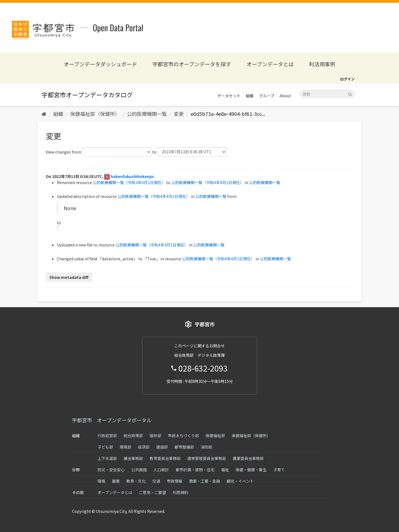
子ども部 (105, 447)
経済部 (144, 447)
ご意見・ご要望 (152, 492)
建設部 (162, 447)
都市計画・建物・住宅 (195, 470)
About (285, 96)
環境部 (126, 447)
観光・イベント (240, 481)
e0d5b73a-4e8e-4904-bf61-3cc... (228, 114)
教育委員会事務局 (165, 458)
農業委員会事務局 (248, 458)
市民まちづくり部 (183, 436)
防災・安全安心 (111, 470)
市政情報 (175, 481)
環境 (101, 481)
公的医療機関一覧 (147, 114)
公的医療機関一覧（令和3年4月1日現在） (129, 182)
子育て (279, 470)
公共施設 (139, 470)
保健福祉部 (215, 436)
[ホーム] (44, 114)
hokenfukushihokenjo (132, 176)
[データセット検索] (328, 94)
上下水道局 (107, 458)
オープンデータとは (270, 64)
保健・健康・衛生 (251, 470)
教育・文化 (136, 481)
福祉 (225, 470)
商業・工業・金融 (204, 481)
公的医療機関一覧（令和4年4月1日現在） (208, 182)
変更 (179, 114)
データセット (229, 96)
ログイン (347, 79)
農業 (116, 481)
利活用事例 (322, 64)
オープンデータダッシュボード (100, 64)
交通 (156, 481)
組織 (250, 96)
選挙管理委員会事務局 (207, 458)
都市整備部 (184, 447)
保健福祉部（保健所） (95, 114)
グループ (267, 96)
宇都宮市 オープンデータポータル (112, 420)
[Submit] (350, 94)
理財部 (155, 436)
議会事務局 (133, 458)
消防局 (206, 447)
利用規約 (180, 492)
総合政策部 (133, 436)
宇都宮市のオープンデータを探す (192, 64)
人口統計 (161, 470)
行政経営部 (107, 436)
